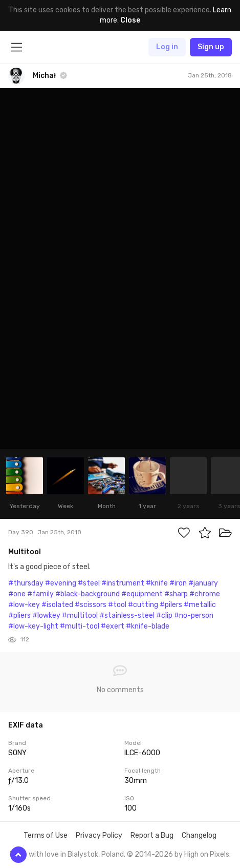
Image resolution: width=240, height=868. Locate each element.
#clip (164, 615)
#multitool (80, 615)
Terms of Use (46, 835)
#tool (117, 605)
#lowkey (46, 615)
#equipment (142, 594)
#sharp (176, 594)
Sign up (211, 47)
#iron (178, 583)
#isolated (57, 605)
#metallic (200, 605)
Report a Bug (152, 835)
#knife (157, 583)
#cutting (143, 605)
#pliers (19, 615)
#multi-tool (80, 626)
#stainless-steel (127, 615)
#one (17, 594)
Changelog (199, 835)
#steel (89, 583)
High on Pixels (207, 854)
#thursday (26, 583)
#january (203, 583)
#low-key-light (33, 626)
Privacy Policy (99, 835)
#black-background (88, 594)
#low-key (24, 605)
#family (40, 594)
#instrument (123, 583)
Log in (167, 47)
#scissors (91, 605)
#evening (61, 583)
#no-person (194, 615)
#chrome (205, 594)
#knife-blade (148, 626)
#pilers (171, 605)
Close (130, 20)
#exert (113, 626)
